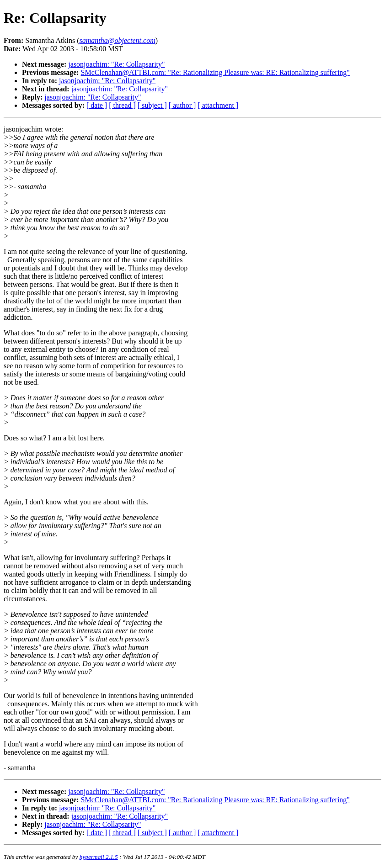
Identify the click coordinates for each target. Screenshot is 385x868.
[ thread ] (122, 105)
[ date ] (97, 105)
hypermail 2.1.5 (99, 857)
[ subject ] (152, 105)
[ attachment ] (218, 105)
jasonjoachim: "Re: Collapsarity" (116, 64)
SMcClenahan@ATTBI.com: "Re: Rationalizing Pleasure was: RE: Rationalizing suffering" (215, 72)
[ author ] (182, 105)
